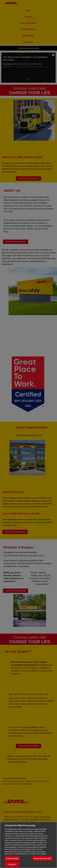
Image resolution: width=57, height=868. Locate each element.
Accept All (12, 864)
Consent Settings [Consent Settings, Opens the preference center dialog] (12, 859)
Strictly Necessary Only (42, 859)
